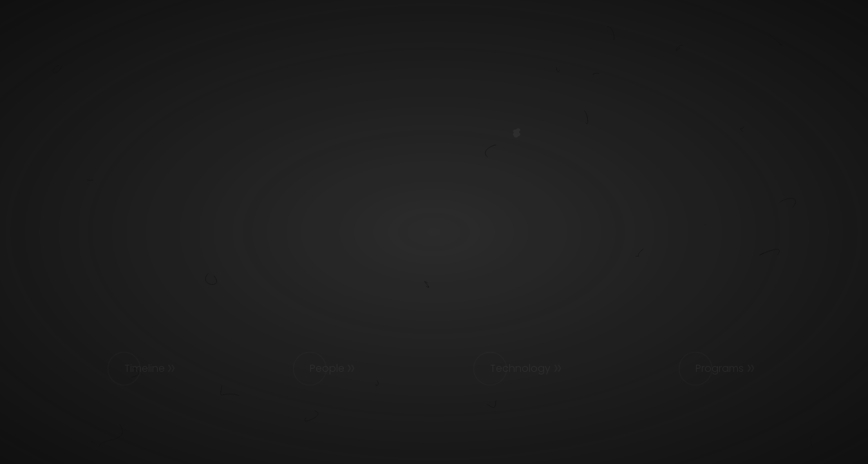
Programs (720, 368)
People (327, 368)
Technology (520, 368)
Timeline (145, 368)
